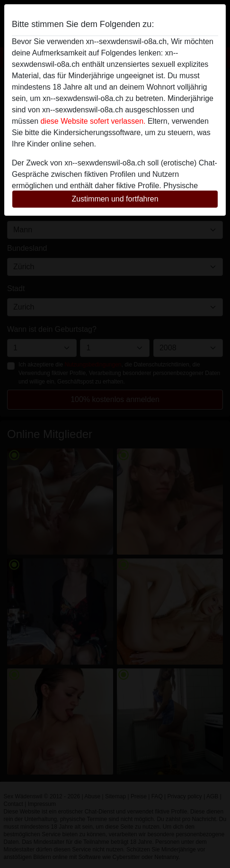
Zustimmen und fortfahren (115, 199)
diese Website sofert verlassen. (93, 121)
